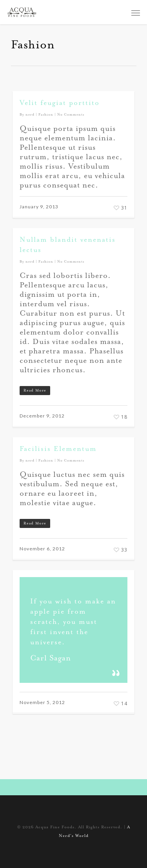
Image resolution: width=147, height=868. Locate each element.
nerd (30, 115)
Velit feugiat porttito (60, 103)
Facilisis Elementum (58, 449)
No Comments (71, 115)
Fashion (46, 115)
